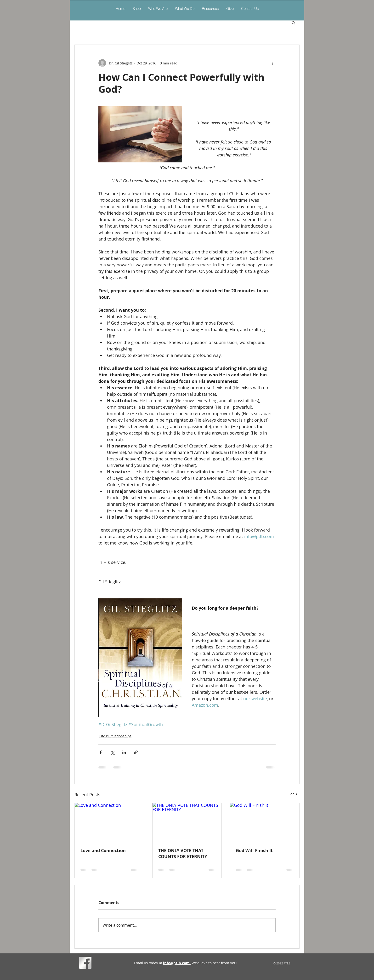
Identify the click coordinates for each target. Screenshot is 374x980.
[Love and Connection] (109, 822)
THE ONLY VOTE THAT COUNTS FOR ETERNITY (183, 854)
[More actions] (273, 63)
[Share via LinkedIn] (124, 752)
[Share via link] (136, 752)
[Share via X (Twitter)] (112, 752)
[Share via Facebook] (101, 752)
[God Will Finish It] (265, 822)
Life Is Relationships (115, 736)
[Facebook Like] (102, 964)
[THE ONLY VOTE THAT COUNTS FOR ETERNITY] (187, 822)
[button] (185, 9)
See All (294, 794)
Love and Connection (103, 851)
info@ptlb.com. (177, 963)
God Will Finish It (254, 851)
